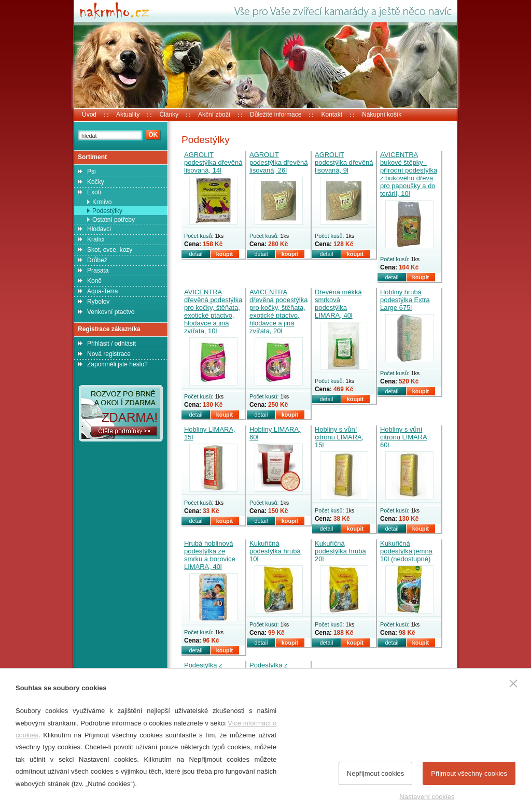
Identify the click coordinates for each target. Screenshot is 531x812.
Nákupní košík (382, 115)
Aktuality (128, 115)
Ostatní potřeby (114, 220)
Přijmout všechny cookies (469, 773)
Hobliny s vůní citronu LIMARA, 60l (404, 437)
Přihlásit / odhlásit (111, 344)
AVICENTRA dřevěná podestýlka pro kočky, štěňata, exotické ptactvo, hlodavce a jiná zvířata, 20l (278, 311)
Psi (92, 172)
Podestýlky (107, 211)
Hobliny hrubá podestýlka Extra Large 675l (405, 300)
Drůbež (97, 260)
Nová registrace (109, 354)
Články (169, 115)
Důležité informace (276, 115)
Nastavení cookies (427, 797)
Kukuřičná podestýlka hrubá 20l (340, 551)
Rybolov (98, 302)
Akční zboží (214, 115)
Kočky (96, 182)
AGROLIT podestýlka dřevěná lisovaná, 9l (344, 162)
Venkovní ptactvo (111, 312)
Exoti (94, 192)
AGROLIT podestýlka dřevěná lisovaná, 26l (278, 162)
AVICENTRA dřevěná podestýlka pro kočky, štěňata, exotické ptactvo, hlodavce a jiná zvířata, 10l (213, 311)
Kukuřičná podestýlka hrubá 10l (275, 551)
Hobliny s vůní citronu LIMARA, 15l (339, 437)
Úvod (89, 115)
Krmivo (102, 202)
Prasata (98, 270)
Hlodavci (99, 229)
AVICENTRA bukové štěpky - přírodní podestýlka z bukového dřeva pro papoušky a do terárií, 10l (409, 174)
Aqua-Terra (102, 291)
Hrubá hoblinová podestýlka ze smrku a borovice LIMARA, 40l (210, 555)
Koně (94, 281)
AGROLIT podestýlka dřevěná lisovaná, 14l (213, 162)
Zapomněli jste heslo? (117, 364)
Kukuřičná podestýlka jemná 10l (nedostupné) (406, 551)
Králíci (96, 239)
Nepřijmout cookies (376, 773)
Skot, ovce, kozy (110, 250)
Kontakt (332, 115)
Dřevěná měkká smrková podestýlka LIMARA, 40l (338, 304)
